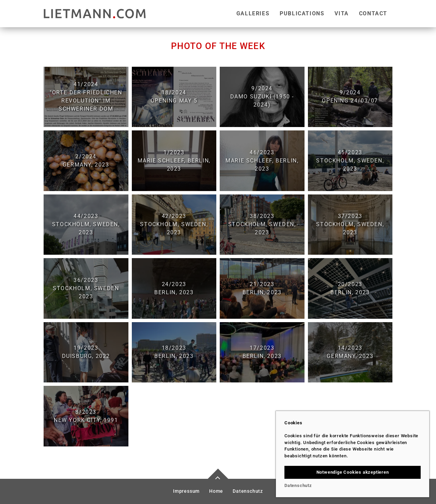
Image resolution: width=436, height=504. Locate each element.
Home (216, 491)
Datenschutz (248, 491)
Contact (373, 13)
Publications (302, 13)
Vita (341, 13)
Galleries (253, 13)
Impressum (186, 491)
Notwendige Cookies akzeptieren (353, 472)
